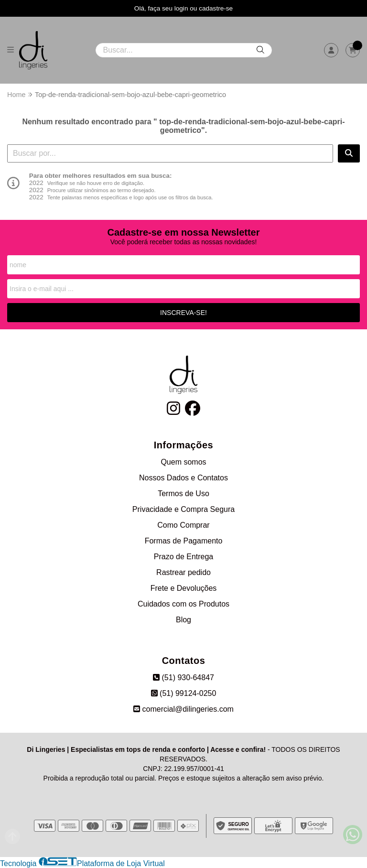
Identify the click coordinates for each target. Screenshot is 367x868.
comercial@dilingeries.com (183, 709)
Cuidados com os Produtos (183, 604)
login (182, 8)
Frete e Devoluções (184, 588)
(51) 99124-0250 (184, 693)
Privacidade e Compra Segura (183, 509)
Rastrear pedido (183, 572)
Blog (183, 620)
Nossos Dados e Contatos (183, 478)
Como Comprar (183, 525)
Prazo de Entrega (184, 557)
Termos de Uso (183, 494)
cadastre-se (216, 8)
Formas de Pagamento (184, 541)
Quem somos (183, 462)
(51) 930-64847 (183, 678)
